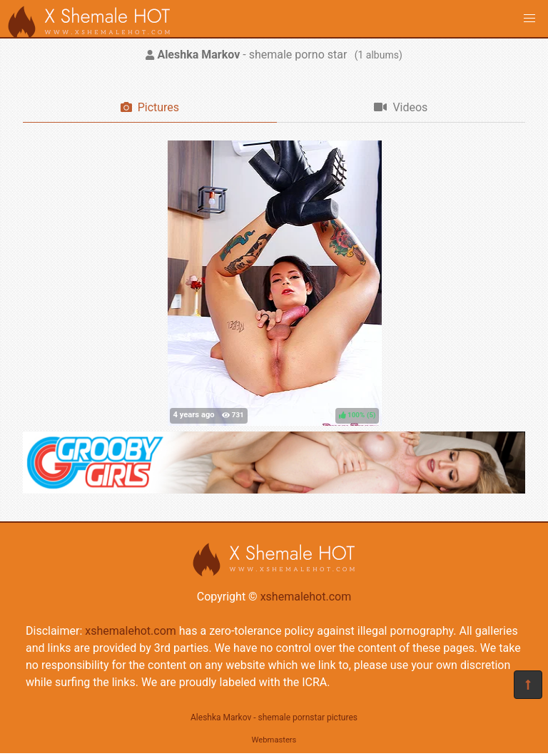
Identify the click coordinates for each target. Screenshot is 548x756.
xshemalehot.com (306, 597)
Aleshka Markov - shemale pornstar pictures (274, 717)
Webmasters (274, 740)
